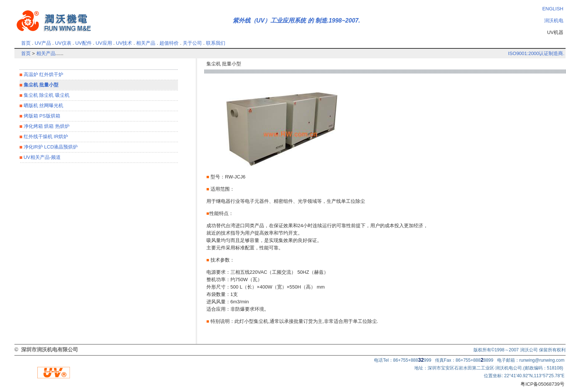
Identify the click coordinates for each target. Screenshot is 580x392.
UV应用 (104, 43)
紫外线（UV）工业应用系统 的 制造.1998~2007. (296, 21)
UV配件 (84, 43)
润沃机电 (554, 21)
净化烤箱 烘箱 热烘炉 (46, 126)
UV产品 (43, 43)
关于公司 (192, 43)
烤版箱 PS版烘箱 (41, 116)
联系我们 (216, 43)
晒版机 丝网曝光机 (43, 105)
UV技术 (124, 43)
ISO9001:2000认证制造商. (536, 53)
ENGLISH (553, 9)
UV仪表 (63, 43)
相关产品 (146, 43)
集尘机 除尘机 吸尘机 (46, 95)
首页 (26, 43)
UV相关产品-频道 (41, 157)
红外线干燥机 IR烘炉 (45, 137)
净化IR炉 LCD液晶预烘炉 (50, 147)
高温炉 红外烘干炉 (43, 74)
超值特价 (169, 43)
